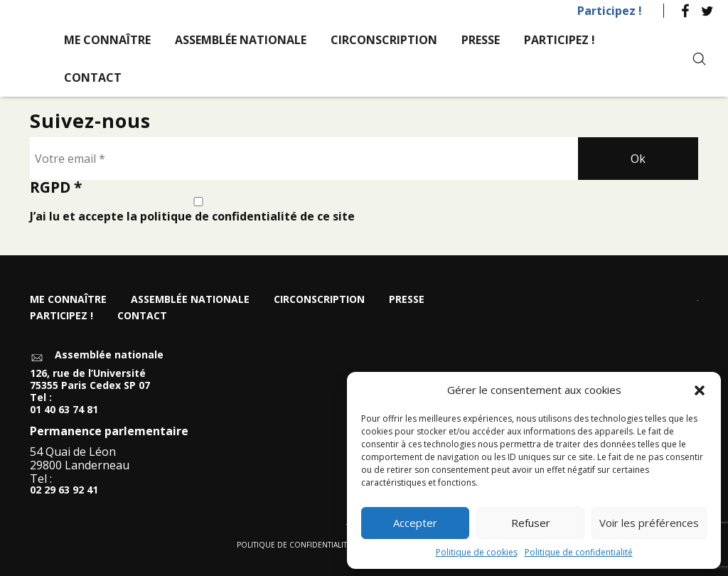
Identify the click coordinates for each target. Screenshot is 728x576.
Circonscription (384, 40)
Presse (481, 40)
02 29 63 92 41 (64, 490)
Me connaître (107, 40)
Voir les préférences (649, 523)
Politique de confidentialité (579, 552)
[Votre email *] (304, 159)
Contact (93, 78)
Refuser (531, 523)
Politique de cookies (477, 552)
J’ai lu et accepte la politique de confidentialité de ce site (198, 210)
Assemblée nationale (241, 40)
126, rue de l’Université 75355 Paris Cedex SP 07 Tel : (90, 385)
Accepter (415, 523)
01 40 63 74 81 (64, 410)
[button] (700, 390)
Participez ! (610, 11)
